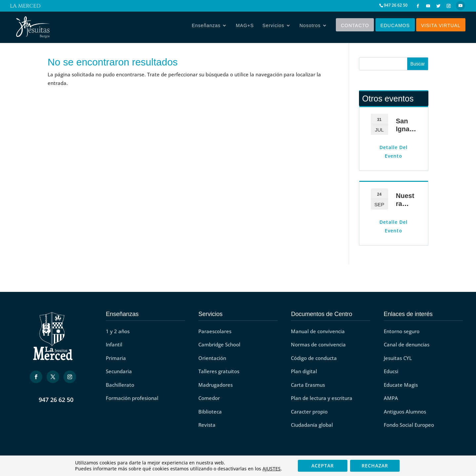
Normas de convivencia (318, 344)
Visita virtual (441, 27)
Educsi (391, 371)
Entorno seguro (402, 331)
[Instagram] (449, 6)
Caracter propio (309, 412)
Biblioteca (210, 412)
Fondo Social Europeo (409, 425)
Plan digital (304, 371)
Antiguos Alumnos (405, 412)
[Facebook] (418, 6)
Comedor (209, 398)
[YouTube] (428, 6)
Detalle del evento (394, 152)
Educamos (395, 27)
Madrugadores (216, 385)
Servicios (273, 27)
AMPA (391, 398)
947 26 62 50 (56, 400)
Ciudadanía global (312, 425)
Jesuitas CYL (398, 358)
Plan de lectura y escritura (322, 398)
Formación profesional (132, 398)
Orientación (212, 358)
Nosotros (310, 27)
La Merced (25, 7)
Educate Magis (401, 385)
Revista (207, 425)
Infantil (114, 344)
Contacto (355, 27)
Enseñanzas (206, 27)
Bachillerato (120, 385)
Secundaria (119, 371)
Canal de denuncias (407, 344)
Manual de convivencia (318, 331)
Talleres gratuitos (219, 371)
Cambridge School (219, 344)
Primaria (116, 358)
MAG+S (245, 27)
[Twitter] (438, 6)
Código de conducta (314, 358)
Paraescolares (215, 331)
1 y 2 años (118, 331)
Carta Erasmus (308, 385)
